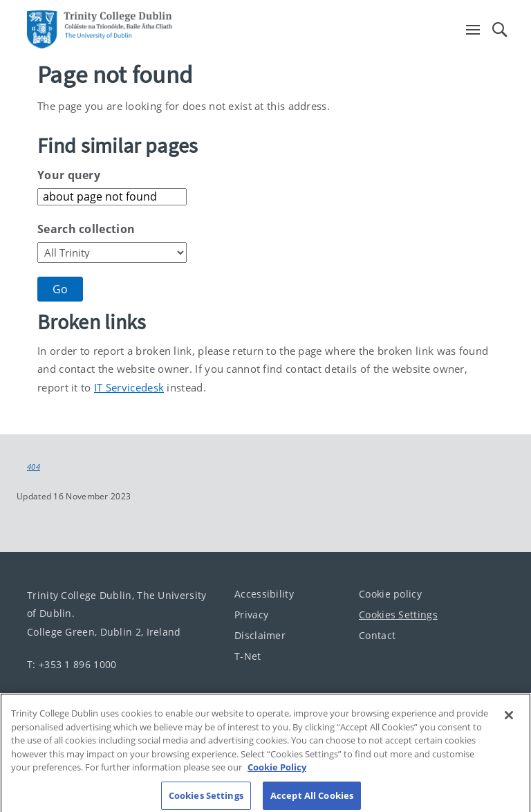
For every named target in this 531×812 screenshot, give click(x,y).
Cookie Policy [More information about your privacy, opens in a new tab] (277, 774)
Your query (69, 175)
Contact (377, 635)
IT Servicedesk (129, 387)
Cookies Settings (398, 615)
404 (34, 467)
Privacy (251, 615)
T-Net (248, 656)
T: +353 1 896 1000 (72, 664)
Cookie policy (390, 594)
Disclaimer (260, 635)
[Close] (509, 722)
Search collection (86, 229)
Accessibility (264, 594)
